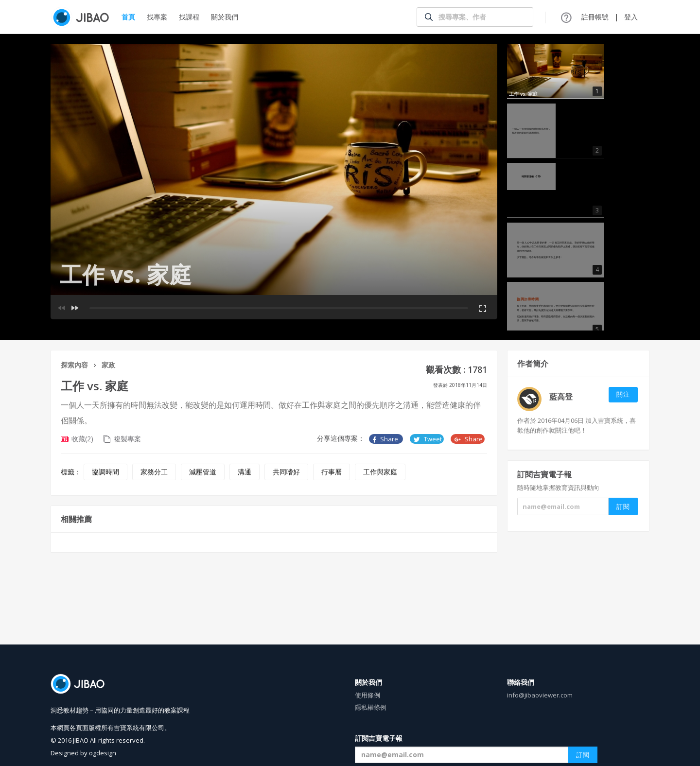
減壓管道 (203, 472)
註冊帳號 (595, 17)
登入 (631, 17)
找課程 (189, 17)
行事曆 (332, 472)
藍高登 (561, 397)
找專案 (157, 17)
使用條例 (367, 695)
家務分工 (154, 472)
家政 (108, 365)
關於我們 (225, 17)
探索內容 (74, 365)
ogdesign (103, 753)
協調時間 (105, 472)
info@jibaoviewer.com (540, 695)
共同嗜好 (286, 472)
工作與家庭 (380, 472)
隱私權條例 (371, 707)
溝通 (245, 472)
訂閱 (583, 755)
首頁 (128, 17)
